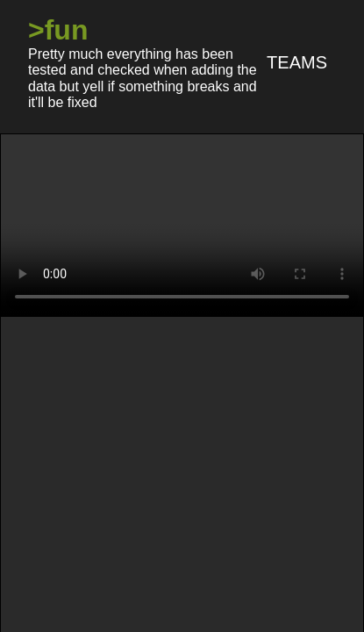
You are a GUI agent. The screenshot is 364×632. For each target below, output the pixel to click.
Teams (297, 62)
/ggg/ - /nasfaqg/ (246, 404)
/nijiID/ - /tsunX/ (70, 340)
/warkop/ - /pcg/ (76, 372)
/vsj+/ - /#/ (310, 340)
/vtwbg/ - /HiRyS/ (199, 340)
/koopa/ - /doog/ (117, 404)
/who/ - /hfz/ (300, 372)
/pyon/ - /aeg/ (193, 372)
